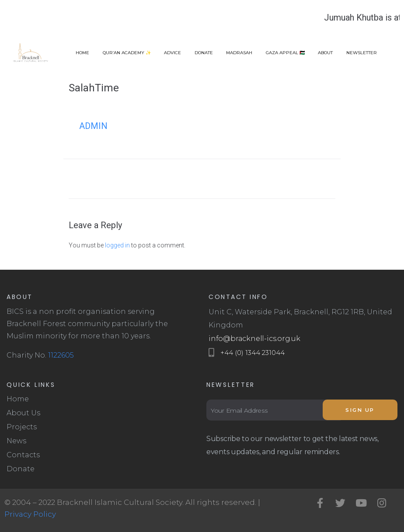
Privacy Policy (30, 514)
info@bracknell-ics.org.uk (254, 339)
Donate (21, 469)
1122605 (61, 355)
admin (93, 126)
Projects (22, 427)
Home (18, 399)
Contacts (23, 455)
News (16, 441)
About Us (23, 413)
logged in (117, 245)
